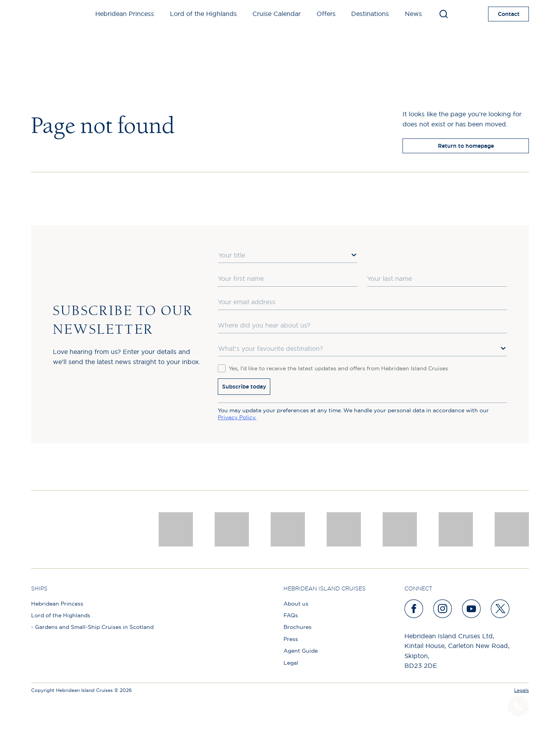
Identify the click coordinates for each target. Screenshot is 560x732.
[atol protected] (512, 529)
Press (291, 639)
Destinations (370, 14)
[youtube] (472, 609)
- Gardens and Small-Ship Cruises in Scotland (92, 627)
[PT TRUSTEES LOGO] (456, 529)
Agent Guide (301, 651)
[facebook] (414, 609)
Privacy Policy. (237, 417)
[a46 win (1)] (288, 529)
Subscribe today (244, 387)
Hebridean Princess (125, 14)
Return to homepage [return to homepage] (466, 146)
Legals (521, 690)
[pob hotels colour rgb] (344, 529)
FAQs (291, 615)
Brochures (297, 627)
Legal (291, 663)
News (413, 14)
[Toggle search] (444, 14)
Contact (509, 14)
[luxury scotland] (400, 529)
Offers (326, 14)
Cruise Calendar (276, 14)
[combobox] (288, 256)
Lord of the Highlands (203, 14)
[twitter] (500, 609)
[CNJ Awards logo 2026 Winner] (176, 529)
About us (296, 604)
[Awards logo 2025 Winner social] (232, 529)
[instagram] (443, 609)
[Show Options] (354, 255)
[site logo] (44, 14)
